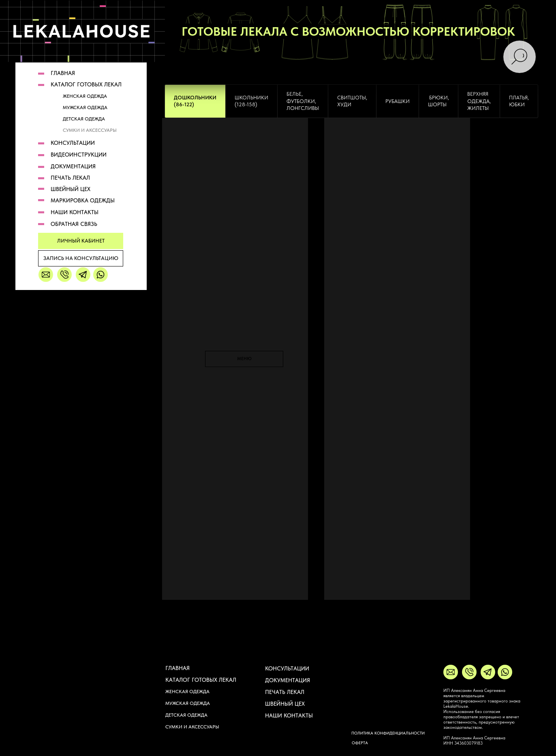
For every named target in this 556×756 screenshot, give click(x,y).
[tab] (195, 101)
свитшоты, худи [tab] (352, 101)
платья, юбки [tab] (519, 101)
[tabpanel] (278, 386)
